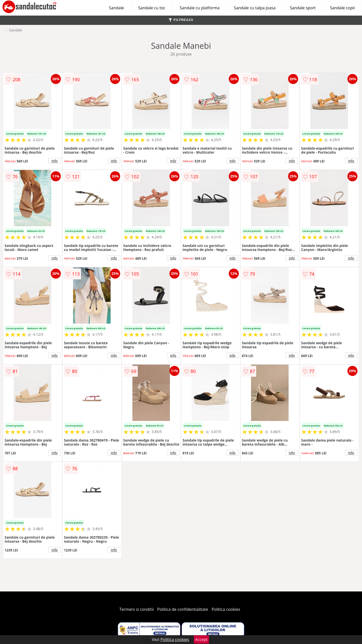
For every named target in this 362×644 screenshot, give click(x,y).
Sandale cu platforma (200, 8)
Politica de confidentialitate (183, 609)
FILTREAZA (181, 20)
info (55, 161)
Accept (201, 639)
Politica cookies (226, 609)
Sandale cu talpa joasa (255, 8)
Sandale (117, 8)
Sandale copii (343, 8)
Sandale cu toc (152, 8)
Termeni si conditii (137, 609)
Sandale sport (303, 8)
